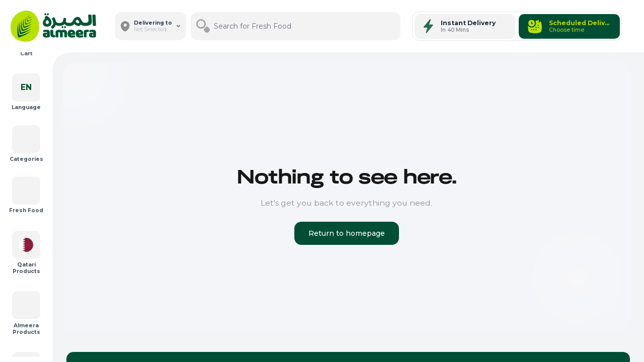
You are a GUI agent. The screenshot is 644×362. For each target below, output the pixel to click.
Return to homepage (347, 233)
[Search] (391, 26)
